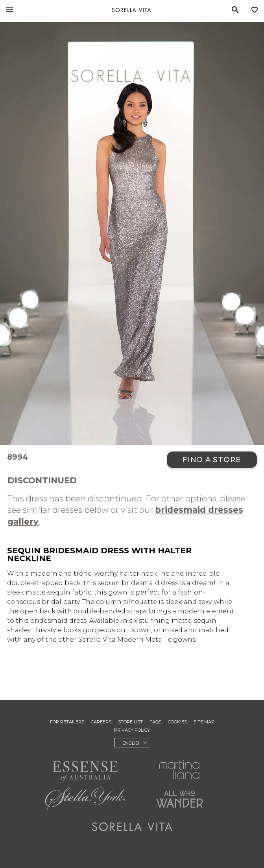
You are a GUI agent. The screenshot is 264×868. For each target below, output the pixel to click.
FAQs (155, 722)
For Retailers (67, 722)
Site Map (204, 722)
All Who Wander (179, 799)
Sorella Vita (131, 10)
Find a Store (212, 460)
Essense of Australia (85, 772)
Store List (130, 722)
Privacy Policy (132, 730)
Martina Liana (179, 769)
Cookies (177, 722)
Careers (101, 722)
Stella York (85, 799)
